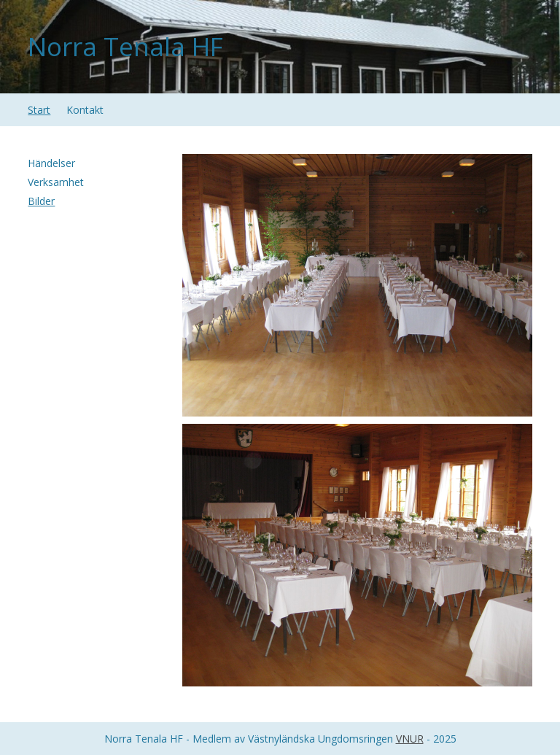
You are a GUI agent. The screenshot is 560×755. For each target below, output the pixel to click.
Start (39, 110)
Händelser (51, 163)
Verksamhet (56, 182)
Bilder (41, 201)
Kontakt (85, 110)
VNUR (410, 739)
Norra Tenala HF (125, 46)
